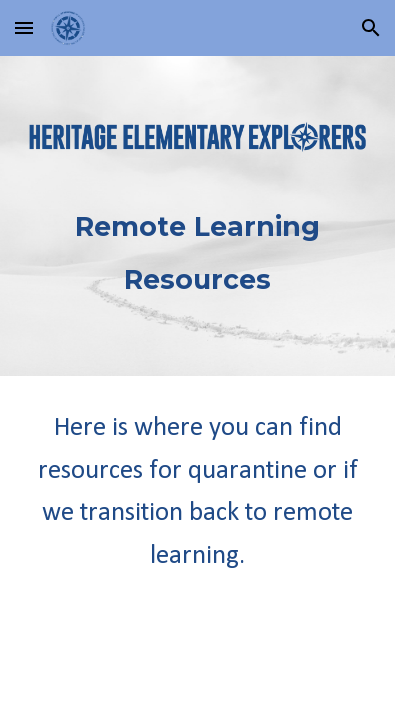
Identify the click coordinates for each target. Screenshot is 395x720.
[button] (24, 27)
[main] (197, 244)
